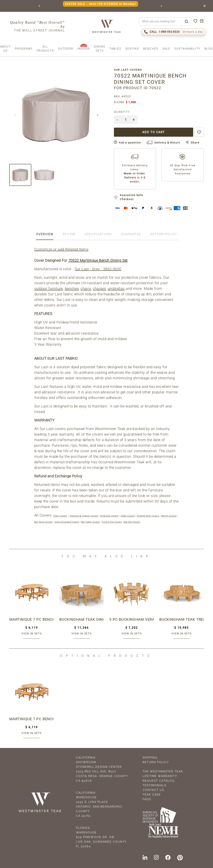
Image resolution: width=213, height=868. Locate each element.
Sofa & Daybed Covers (67, 522)
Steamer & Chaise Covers (84, 516)
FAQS (147, 799)
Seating (132, 49)
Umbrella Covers (109, 516)
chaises (99, 289)
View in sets (32, 633)
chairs (86, 289)
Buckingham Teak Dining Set (81, 619)
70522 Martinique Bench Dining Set (98, 260)
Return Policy (156, 762)
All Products (45, 49)
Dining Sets (100, 49)
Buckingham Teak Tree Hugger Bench (182, 619)
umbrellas (116, 289)
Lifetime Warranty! (160, 776)
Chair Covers (60, 516)
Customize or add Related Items (61, 249)
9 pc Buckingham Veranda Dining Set (132, 619)
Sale (166, 49)
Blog (209, 49)
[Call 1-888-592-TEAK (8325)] (173, 32)
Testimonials (154, 785)
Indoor (84, 49)
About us (5, 49)
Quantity (122, 112)
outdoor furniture (49, 289)
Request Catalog (159, 781)
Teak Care (152, 795)
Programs (24, 49)
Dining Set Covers (112, 522)
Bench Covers (169, 516)
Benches (151, 49)
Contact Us (153, 790)
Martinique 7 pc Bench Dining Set (31, 619)
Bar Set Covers (132, 522)
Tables (115, 49)
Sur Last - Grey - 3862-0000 (98, 269)
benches (72, 289)
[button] (39, 6)
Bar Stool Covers (43, 522)
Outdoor (66, 49)
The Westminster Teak (163, 771)
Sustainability (187, 49)
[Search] (187, 21)
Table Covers (128, 516)
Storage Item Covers (148, 516)
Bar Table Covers (90, 522)
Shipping (150, 758)
